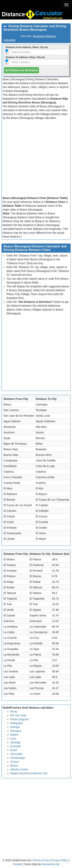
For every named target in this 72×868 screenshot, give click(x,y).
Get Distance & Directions (22, 70)
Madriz (14, 735)
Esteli (14, 750)
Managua (16, 731)
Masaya (15, 727)
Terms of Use (41, 860)
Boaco (14, 766)
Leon (13, 739)
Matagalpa (17, 723)
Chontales (16, 754)
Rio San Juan (18, 715)
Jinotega (15, 742)
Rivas (14, 711)
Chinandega (18, 758)
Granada (16, 746)
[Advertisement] (36, 158)
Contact (17, 864)
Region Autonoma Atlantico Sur (29, 773)
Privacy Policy (60, 860)
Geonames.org (50, 864)
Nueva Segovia (19, 719)
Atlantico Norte (19, 769)
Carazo (15, 762)
